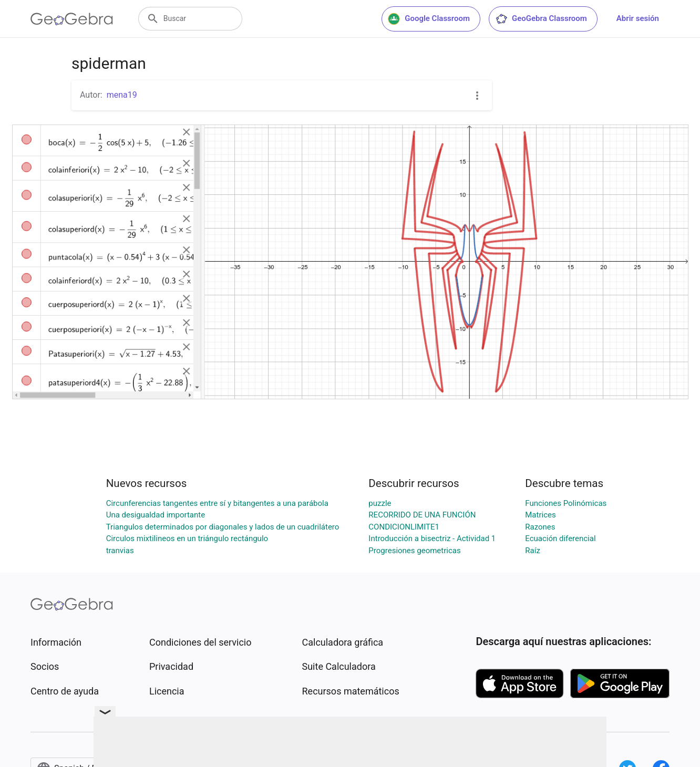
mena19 (122, 95)
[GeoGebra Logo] (72, 19)
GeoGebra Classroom (541, 19)
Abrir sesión (638, 18)
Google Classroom (429, 19)
